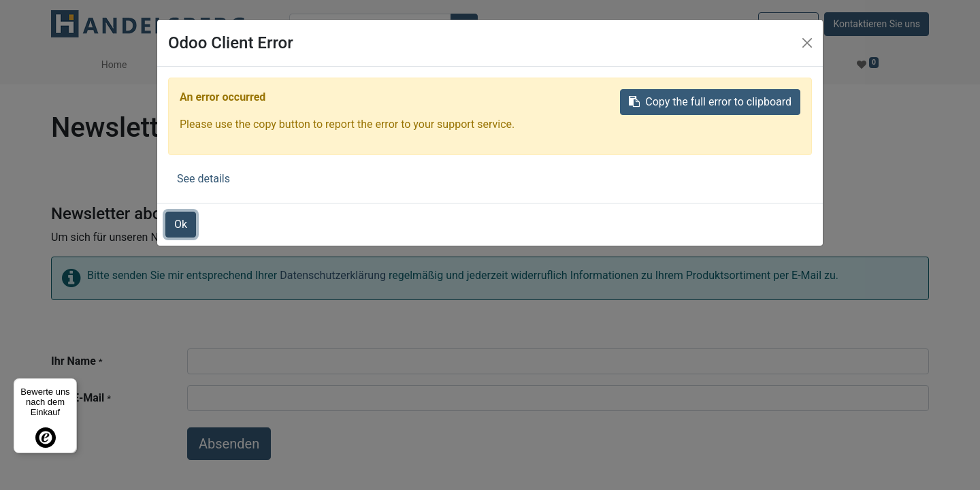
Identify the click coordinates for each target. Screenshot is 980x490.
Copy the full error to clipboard (710, 102)
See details (203, 179)
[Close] (807, 43)
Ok (181, 224)
